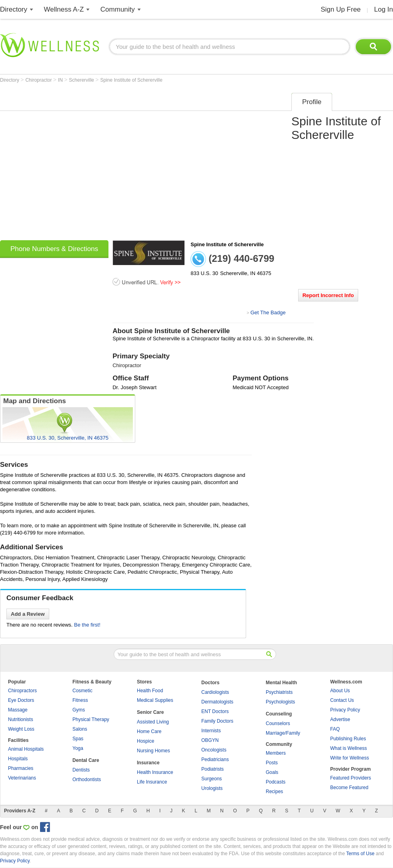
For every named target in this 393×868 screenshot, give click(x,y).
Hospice (145, 741)
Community (118, 9)
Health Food (150, 691)
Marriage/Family (283, 733)
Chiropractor (39, 80)
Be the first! (87, 625)
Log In (384, 9)
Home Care (149, 731)
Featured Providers (351, 778)
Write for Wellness (350, 758)
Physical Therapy (91, 719)
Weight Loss (21, 729)
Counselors (278, 723)
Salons (80, 729)
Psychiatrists (279, 692)
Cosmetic (82, 691)
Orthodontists (87, 780)
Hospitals (18, 759)
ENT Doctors (215, 711)
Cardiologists (215, 692)
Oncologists (214, 750)
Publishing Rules (348, 739)
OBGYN (210, 740)
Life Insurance (152, 782)
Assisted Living (153, 722)
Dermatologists (217, 702)
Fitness (80, 700)
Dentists (81, 770)
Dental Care (86, 760)
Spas (78, 739)
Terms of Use (360, 854)
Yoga (78, 748)
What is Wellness (349, 748)
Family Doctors (217, 721)
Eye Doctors (21, 700)
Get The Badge (268, 312)
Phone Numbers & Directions (54, 249)
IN (61, 80)
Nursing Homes (153, 751)
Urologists (212, 788)
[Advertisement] (75, 164)
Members (276, 753)
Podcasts (276, 782)
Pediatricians (215, 759)
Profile (312, 102)
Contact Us (342, 700)
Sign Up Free (341, 9)
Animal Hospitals (26, 749)
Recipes (274, 792)
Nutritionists (21, 719)
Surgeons (212, 779)
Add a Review (28, 614)
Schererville (82, 80)
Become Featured (349, 788)
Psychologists (280, 702)
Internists (211, 731)
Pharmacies (21, 768)
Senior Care (150, 712)
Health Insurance (155, 772)
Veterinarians (22, 778)
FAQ (335, 729)
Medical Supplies (155, 700)
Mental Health (281, 683)
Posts (272, 763)
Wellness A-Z (64, 9)
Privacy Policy (345, 710)
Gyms (79, 710)
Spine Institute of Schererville (131, 80)
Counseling (279, 714)
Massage (18, 710)
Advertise (340, 719)
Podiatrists (213, 769)
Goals (272, 772)
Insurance (148, 763)
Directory (14, 9)
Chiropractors (22, 691)
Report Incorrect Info (328, 295)
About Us (340, 691)
